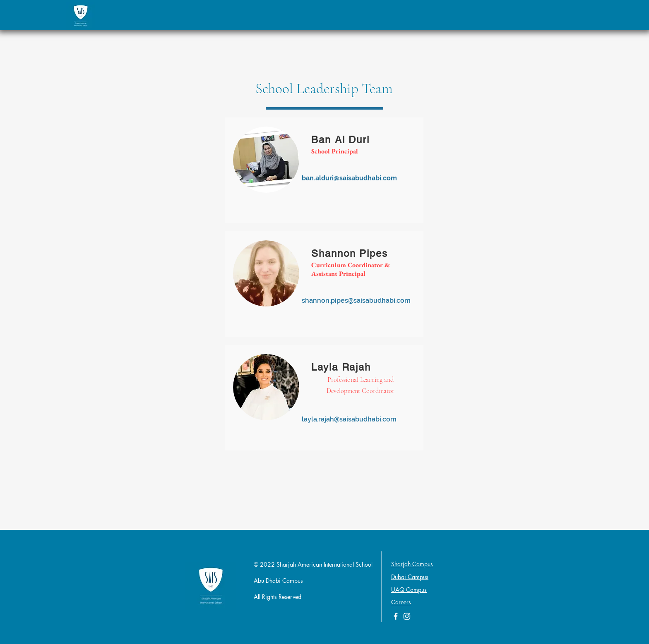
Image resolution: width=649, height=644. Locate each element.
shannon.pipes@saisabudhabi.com (356, 300)
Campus (416, 590)
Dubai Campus (410, 577)
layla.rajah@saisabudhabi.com (349, 419)
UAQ (399, 590)
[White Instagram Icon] (407, 616)
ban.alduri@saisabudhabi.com (349, 178)
